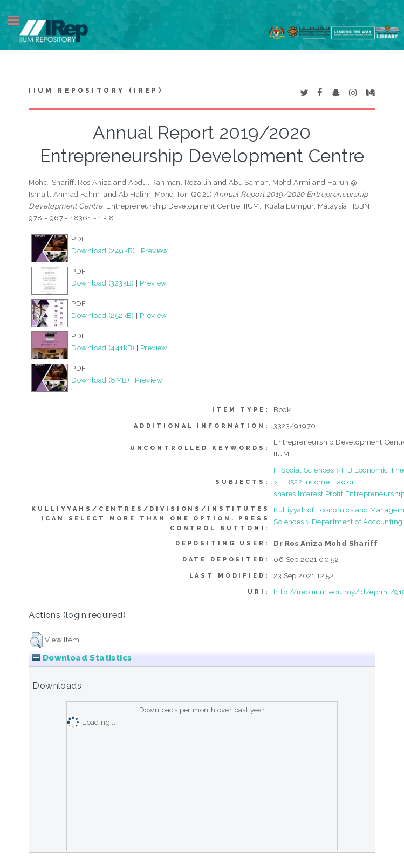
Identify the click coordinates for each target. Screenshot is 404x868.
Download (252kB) (102, 315)
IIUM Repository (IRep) (95, 91)
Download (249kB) (103, 251)
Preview (155, 251)
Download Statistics (82, 658)
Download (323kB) (102, 283)
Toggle (19, 20)
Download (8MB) (100, 380)
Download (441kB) (103, 348)
